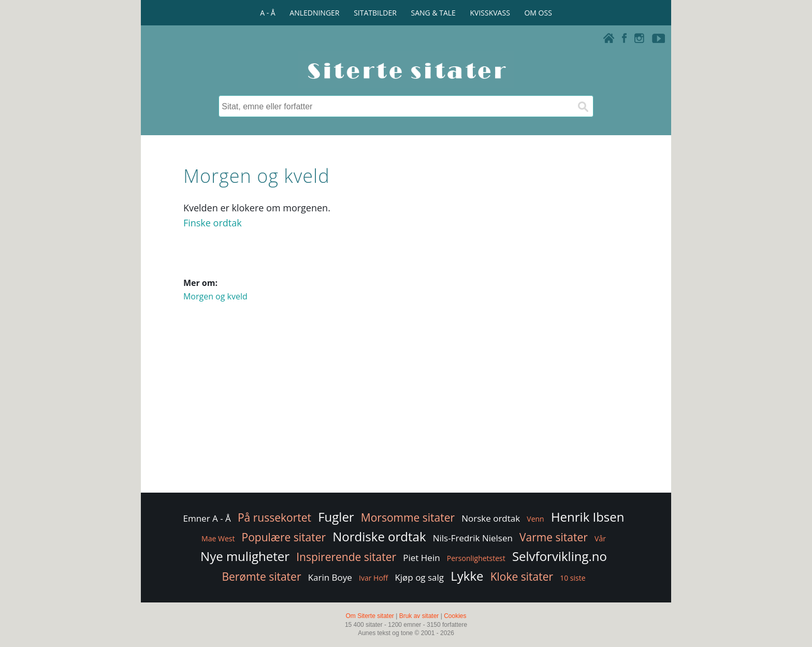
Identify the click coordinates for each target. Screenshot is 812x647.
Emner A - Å (207, 518)
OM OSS (538, 13)
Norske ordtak (491, 518)
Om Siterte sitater (369, 616)
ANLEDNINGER (314, 13)
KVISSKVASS (490, 13)
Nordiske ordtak (379, 536)
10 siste (572, 578)
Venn (535, 519)
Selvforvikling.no (560, 556)
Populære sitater (284, 537)
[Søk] (583, 106)
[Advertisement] (406, 408)
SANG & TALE (433, 13)
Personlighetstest (476, 558)
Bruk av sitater (419, 616)
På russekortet (274, 517)
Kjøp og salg (419, 577)
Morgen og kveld (215, 296)
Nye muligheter (245, 556)
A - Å (267, 13)
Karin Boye (330, 577)
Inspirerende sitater (346, 557)
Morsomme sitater (408, 517)
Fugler (336, 517)
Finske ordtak (213, 223)
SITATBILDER (375, 13)
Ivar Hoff (373, 578)
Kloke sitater (522, 577)
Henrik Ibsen (588, 517)
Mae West (218, 538)
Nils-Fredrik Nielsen (473, 538)
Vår (600, 538)
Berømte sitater (261, 577)
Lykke (467, 576)
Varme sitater (554, 537)
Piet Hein (421, 558)
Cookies (455, 616)
